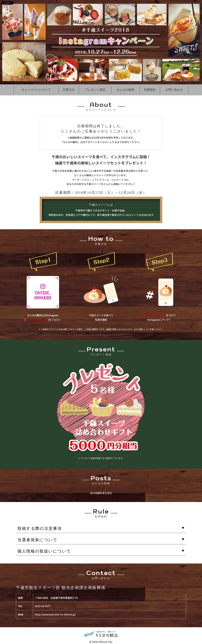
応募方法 (69, 90)
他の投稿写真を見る (101, 493)
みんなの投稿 (126, 90)
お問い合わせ (174, 90)
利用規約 (150, 90)
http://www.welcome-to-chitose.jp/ (55, 614)
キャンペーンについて (36, 90)
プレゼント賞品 (95, 90)
